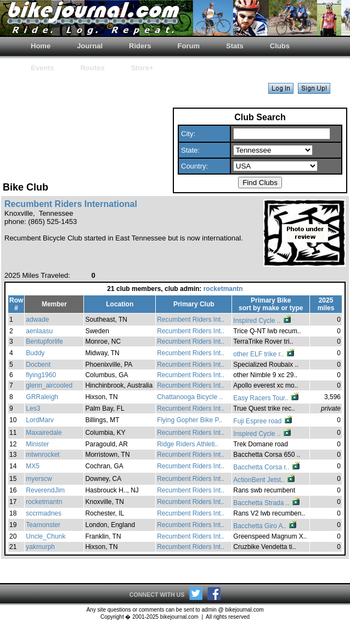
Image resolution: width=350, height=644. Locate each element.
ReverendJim (45, 490)
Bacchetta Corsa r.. (267, 467)
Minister (37, 444)
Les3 (33, 408)
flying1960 (41, 375)
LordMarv (40, 420)
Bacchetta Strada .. (267, 503)
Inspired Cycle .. (262, 321)
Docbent (38, 365)
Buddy (35, 353)
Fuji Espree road (263, 421)
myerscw (39, 479)
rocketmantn (223, 289)
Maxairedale (44, 433)
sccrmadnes (44, 513)
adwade (37, 320)
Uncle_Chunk (46, 536)
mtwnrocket (43, 455)
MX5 (33, 466)
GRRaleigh (42, 397)
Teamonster (43, 525)
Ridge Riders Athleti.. (188, 444)
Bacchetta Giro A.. (266, 526)
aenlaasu (39, 331)
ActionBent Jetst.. (265, 480)
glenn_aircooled (49, 385)
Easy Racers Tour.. (267, 398)
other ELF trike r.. (264, 354)
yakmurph (40, 547)
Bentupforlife (44, 341)
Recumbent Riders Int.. (191, 320)
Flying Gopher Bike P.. (190, 420)
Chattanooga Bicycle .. (190, 397)
